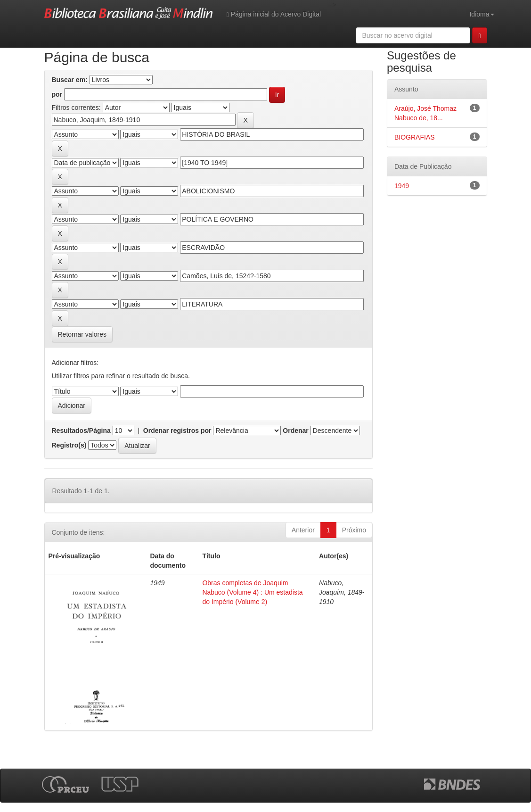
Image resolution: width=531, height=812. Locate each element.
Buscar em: (70, 80)
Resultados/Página (81, 431)
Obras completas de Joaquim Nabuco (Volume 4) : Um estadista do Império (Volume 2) (252, 592)
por (57, 94)
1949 (402, 186)
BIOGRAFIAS (415, 137)
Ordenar (295, 431)
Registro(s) (69, 445)
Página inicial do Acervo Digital (274, 14)
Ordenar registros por (177, 431)
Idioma (482, 14)
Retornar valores (82, 334)
